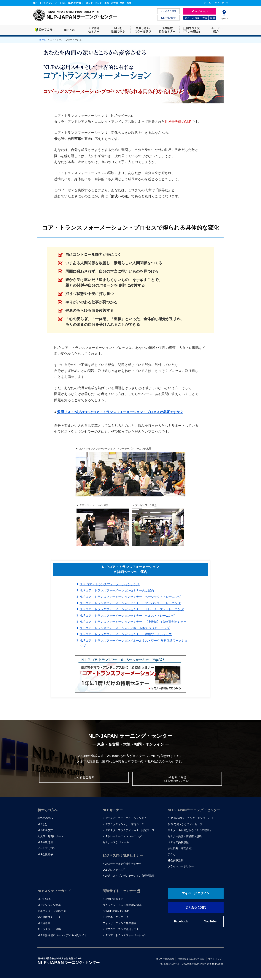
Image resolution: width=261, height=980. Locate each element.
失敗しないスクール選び (143, 30)
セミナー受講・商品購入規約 (185, 838)
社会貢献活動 (176, 862)
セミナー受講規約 (165, 961)
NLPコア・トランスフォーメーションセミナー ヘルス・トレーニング (127, 616)
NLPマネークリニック (116, 919)
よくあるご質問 (168, 11)
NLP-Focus (44, 901)
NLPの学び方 (45, 832)
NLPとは (69, 30)
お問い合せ (168, 18)
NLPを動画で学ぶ (118, 30)
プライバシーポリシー (181, 868)
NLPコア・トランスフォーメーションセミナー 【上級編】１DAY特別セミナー (133, 622)
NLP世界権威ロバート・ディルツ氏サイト (62, 937)
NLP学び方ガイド (113, 901)
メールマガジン (47, 850)
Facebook (181, 923)
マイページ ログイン (196, 895)
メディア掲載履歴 (178, 844)
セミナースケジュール (116, 844)
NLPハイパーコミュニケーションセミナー (127, 820)
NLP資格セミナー (94, 30)
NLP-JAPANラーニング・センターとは (190, 820)
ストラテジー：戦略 (49, 931)
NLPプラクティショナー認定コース (123, 826)
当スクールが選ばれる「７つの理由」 (190, 832)
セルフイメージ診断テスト (53, 913)
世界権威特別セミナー (167, 30)
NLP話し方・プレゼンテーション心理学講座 (129, 878)
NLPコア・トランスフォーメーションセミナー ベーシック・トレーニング (130, 597)
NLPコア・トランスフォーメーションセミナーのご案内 (117, 590)
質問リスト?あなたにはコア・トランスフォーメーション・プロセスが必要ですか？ (120, 412)
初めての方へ (45, 30)
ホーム (207, 3)
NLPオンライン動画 (49, 907)
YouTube (210, 923)
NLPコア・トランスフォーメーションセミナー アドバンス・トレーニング (130, 603)
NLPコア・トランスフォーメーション (125, 937)
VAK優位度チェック (49, 919)
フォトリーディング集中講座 (120, 925)
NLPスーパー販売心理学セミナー (122, 866)
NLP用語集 (44, 925)
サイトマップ (222, 3)
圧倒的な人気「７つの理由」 (192, 30)
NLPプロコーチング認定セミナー (122, 931)
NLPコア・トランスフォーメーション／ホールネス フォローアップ (125, 628)
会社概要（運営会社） (181, 850)
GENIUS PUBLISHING (116, 913)
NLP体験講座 (45, 844)
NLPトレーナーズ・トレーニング (122, 838)
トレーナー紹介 (216, 30)
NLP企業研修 (45, 856)
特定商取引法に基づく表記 (191, 961)
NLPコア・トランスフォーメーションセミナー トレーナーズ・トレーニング (132, 609)
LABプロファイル (114, 872)
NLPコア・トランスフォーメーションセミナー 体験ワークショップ (126, 634)
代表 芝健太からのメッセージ (185, 826)
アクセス (173, 856)
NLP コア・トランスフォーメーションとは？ (110, 584)
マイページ (200, 11)
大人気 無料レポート (50, 838)
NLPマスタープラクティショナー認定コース (129, 832)
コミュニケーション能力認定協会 (122, 907)
